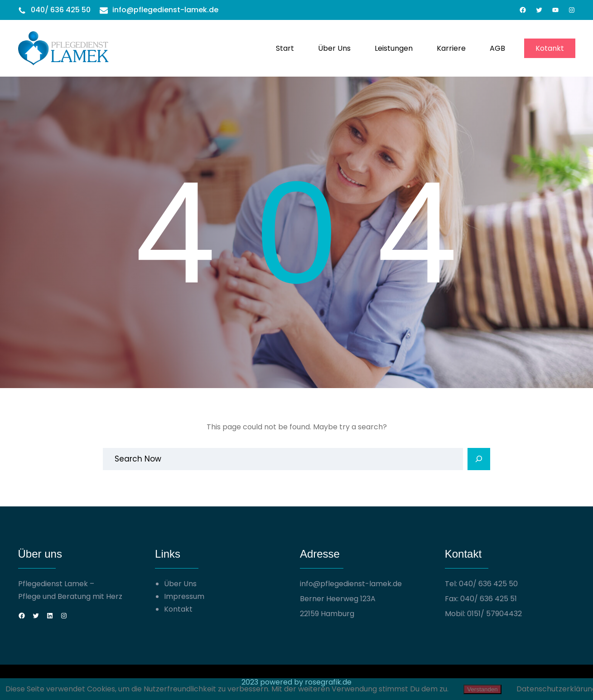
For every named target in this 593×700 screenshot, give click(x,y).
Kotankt (550, 48)
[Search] (479, 459)
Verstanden (482, 689)
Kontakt (178, 609)
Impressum (184, 596)
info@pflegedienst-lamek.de (165, 10)
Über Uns (180, 584)
